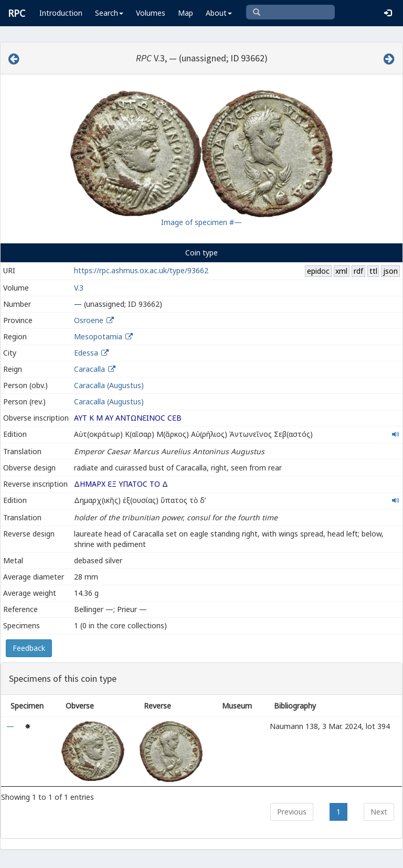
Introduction (61, 13)
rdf (358, 271)
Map (185, 13)
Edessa (86, 353)
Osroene (89, 320)
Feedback (29, 648)
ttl (373, 271)
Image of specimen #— (201, 222)
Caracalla (89, 369)
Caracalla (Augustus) (109, 385)
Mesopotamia (98, 336)
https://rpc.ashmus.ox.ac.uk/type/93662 (141, 270)
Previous (292, 812)
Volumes (151, 13)
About (219, 13)
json (390, 271)
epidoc (318, 271)
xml (341, 271)
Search (109, 13)
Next (379, 812)
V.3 (79, 288)
